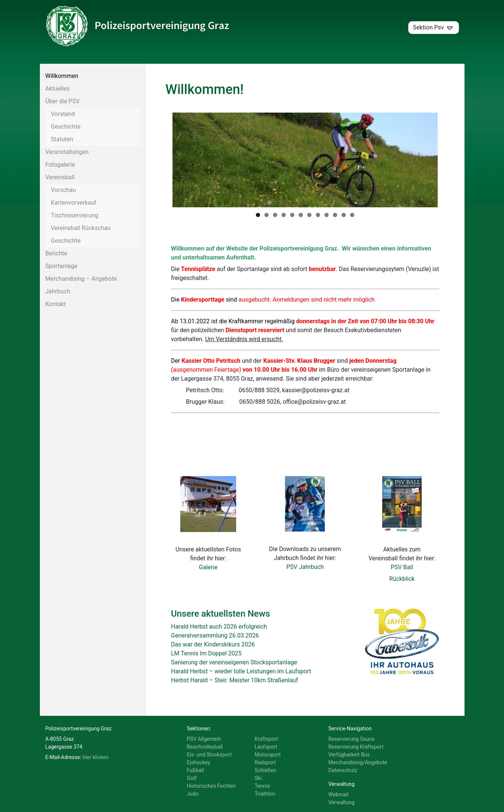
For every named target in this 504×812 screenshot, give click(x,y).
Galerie (208, 567)
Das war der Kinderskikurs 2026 (213, 644)
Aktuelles (58, 89)
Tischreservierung (75, 215)
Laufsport (266, 747)
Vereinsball (60, 177)
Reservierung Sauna (352, 739)
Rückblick (402, 579)
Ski (258, 778)
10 (335, 215)
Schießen (266, 770)
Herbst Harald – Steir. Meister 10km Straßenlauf (234, 680)
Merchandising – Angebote (81, 279)
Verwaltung (342, 802)
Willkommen (62, 76)
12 (352, 215)
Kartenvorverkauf (74, 203)
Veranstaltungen (67, 152)
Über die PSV (63, 101)
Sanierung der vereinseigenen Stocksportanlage (234, 662)
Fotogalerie (60, 165)
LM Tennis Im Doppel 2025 (206, 653)
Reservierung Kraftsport (356, 747)
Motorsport (268, 755)
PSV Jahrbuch (305, 567)
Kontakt (56, 304)
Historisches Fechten (211, 786)
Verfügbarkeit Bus (349, 755)
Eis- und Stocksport (210, 755)
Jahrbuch (58, 291)
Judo (193, 794)
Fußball (196, 770)
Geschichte (66, 127)
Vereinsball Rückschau (81, 228)
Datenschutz (343, 770)
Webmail (339, 794)
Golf (192, 778)
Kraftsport (267, 739)
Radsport (265, 762)
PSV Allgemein (204, 739)
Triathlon (265, 794)
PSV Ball (402, 567)
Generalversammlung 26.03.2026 (215, 635)
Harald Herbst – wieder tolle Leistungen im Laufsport (241, 671)
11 (344, 215)
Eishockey (199, 762)
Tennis (262, 786)
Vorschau (64, 190)
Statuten (62, 139)
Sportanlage (61, 266)
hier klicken (96, 757)
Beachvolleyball (205, 747)
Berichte (56, 253)
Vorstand (63, 114)
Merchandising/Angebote (358, 762)
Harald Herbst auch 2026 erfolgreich (219, 627)
